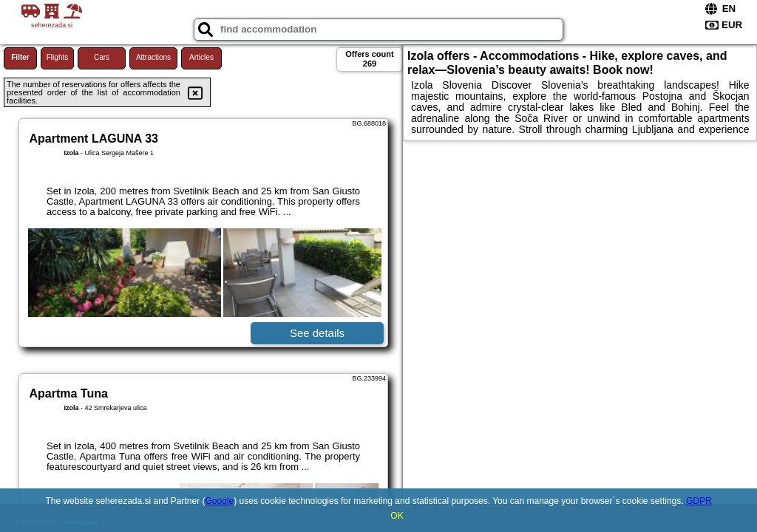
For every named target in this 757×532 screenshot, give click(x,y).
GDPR (699, 501)
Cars (102, 57)
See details (317, 333)
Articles (201, 57)
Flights (57, 57)
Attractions (153, 57)
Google (220, 501)
